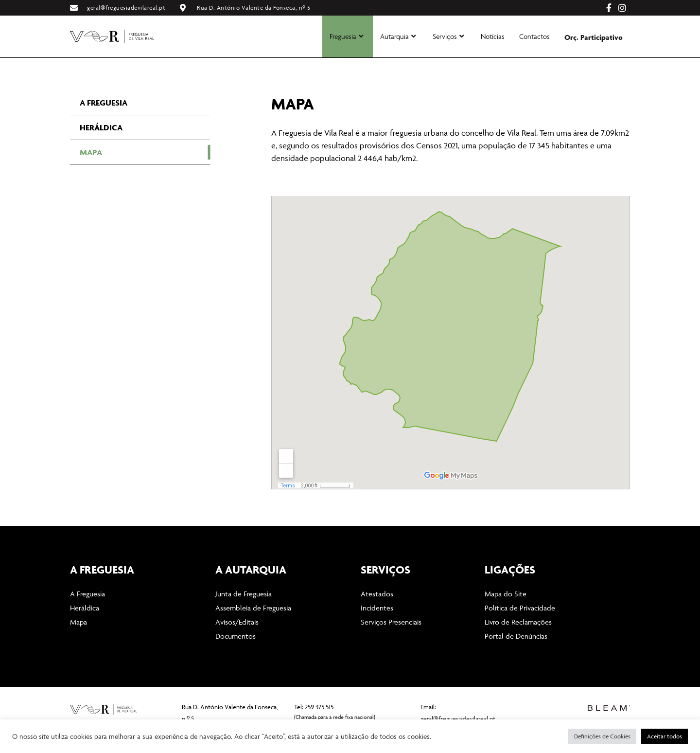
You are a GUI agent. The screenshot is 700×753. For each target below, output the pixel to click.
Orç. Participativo (594, 37)
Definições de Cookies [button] (602, 736)
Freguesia (346, 36)
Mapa (91, 176)
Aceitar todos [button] (665, 736)
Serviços (448, 36)
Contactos (534, 36)
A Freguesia (104, 126)
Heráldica (101, 151)
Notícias (493, 36)
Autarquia (398, 36)
